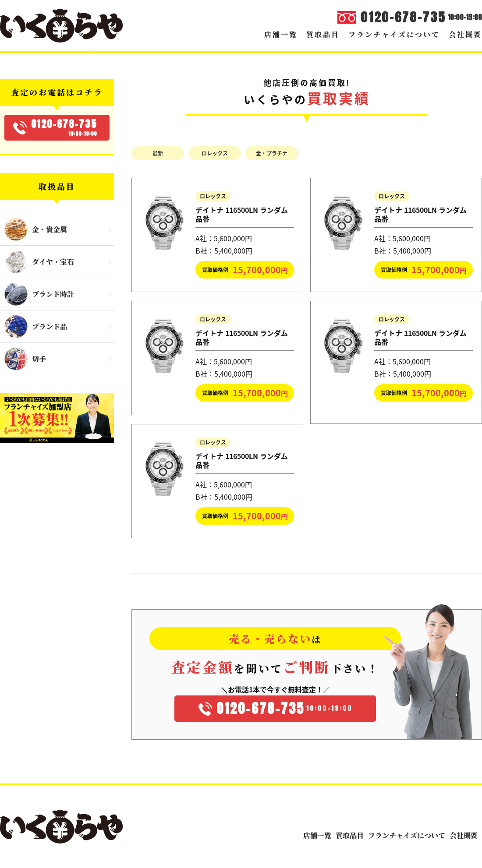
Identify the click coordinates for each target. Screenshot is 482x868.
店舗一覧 (281, 34)
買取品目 (323, 34)
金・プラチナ (272, 153)
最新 (158, 153)
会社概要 (465, 34)
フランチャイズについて (394, 34)
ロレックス (215, 153)
